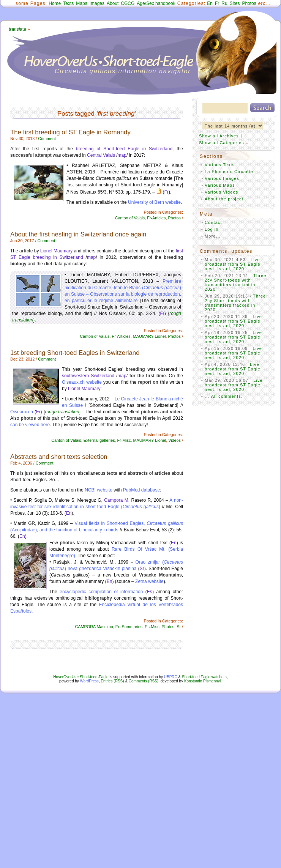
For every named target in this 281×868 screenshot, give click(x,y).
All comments (226, 396)
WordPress (89, 681)
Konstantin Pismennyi (202, 681)
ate (17, 29)
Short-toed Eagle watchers (204, 677)
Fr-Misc (124, 440)
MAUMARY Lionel (149, 336)
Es (150, 592)
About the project (224, 199)
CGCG (128, 3)
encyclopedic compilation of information (103, 592)
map (122, 155)
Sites (235, 3)
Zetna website (149, 581)
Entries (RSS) (112, 681)
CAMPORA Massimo (94, 627)
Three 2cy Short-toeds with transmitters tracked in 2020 (236, 282)
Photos (249, 3)
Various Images (222, 178)
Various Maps (220, 185)
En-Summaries (129, 627)
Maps (81, 3)
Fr (217, 3)
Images (97, 3)
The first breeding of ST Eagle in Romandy (70, 132)
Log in (212, 229)
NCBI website (99, 490)
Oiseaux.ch (22, 412)
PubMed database (141, 490)
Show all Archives (219, 136)
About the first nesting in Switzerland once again (78, 234)
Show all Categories (222, 143)
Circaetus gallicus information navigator (123, 71)
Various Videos (221, 192)
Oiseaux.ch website (82, 382)
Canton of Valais (130, 218)
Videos (174, 440)
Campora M (116, 500)
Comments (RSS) (144, 681)
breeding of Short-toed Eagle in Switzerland (124, 149)
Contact (213, 222)
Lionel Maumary (56, 251)
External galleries (99, 440)
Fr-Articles (156, 218)
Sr (142, 569)
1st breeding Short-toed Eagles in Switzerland (75, 353)
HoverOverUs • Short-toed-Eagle (81, 677)
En (210, 3)
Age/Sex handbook (156, 3)
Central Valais (101, 155)
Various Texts (220, 165)
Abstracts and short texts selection (59, 457)
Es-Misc (152, 627)
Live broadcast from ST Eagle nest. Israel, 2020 (233, 264)
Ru (224, 3)
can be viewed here (30, 425)
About (113, 3)
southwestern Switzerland (88, 376)
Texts (68, 3)
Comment (47, 139)
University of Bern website (154, 202)
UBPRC (171, 677)
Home (55, 3)
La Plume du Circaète (229, 172)
